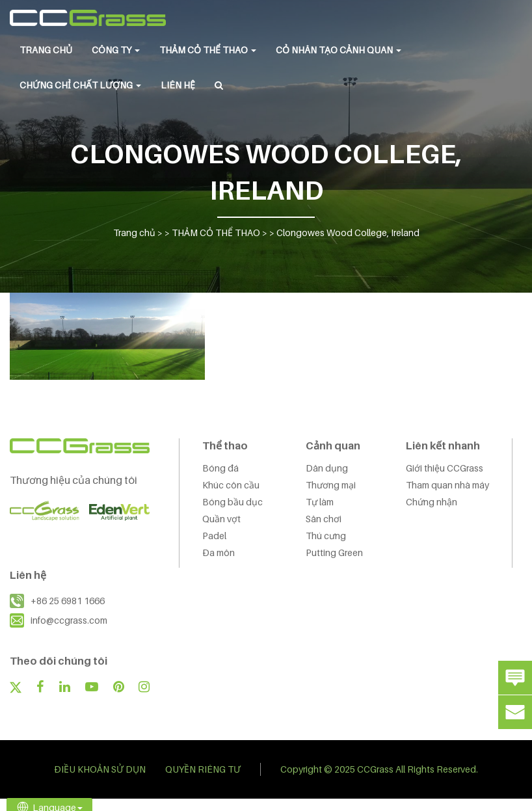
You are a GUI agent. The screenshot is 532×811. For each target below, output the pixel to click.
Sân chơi (324, 519)
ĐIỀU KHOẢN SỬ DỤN (100, 769)
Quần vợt (221, 519)
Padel (214, 536)
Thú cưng (326, 536)
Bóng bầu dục (233, 502)
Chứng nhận (432, 502)
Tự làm (320, 502)
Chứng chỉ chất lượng (80, 85)
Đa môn (219, 552)
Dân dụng (327, 468)
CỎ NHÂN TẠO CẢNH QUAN (339, 50)
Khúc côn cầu (231, 485)
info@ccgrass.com (69, 620)
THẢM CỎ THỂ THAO (208, 50)
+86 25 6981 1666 (68, 601)
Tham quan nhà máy (447, 485)
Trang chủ (46, 50)
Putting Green (334, 552)
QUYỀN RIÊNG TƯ (203, 769)
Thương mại (331, 485)
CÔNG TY (116, 50)
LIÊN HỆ (178, 85)
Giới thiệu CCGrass (445, 468)
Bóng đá (220, 468)
